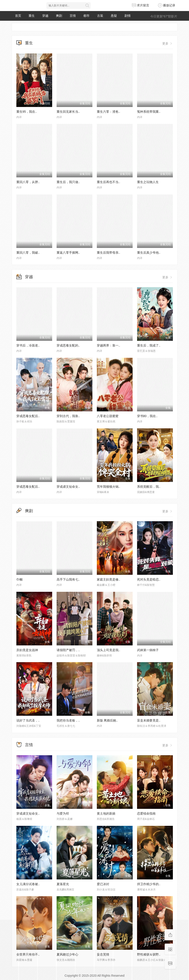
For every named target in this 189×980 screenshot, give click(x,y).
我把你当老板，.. (68, 720)
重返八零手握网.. (68, 253)
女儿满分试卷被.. (28, 884)
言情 (73, 16)
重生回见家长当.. (68, 112)
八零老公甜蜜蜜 (108, 416)
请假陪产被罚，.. (68, 650)
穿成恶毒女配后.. (28, 416)
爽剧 (59, 16)
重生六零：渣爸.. (109, 112)
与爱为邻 (63, 813)
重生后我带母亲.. (109, 253)
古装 (100, 16)
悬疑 (114, 16)
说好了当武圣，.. (28, 720)
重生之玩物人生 (148, 182)
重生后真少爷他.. (149, 253)
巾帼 (19, 579)
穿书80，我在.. (147, 416)
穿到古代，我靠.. (68, 416)
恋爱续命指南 (146, 813)
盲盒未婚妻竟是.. (149, 720)
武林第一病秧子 (148, 650)
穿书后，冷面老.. (28, 345)
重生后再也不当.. (109, 182)
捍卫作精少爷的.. (149, 884)
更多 (168, 43)
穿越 (45, 16)
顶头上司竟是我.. (109, 650)
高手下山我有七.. (68, 579)
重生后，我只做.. (68, 182)
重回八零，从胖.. (28, 182)
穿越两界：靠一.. (109, 345)
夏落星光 (63, 884)
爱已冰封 (103, 884)
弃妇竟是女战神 (27, 650)
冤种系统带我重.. (149, 112)
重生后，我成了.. (149, 345)
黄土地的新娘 (106, 813)
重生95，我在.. (27, 112)
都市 (86, 16)
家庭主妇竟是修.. (109, 579)
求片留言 (141, 5)
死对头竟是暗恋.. (149, 579)
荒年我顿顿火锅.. (109, 487)
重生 (32, 16)
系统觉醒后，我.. (149, 487)
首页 (18, 16)
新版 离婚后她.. (107, 720)
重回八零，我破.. (28, 253)
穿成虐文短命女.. (68, 487)
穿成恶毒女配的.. (68, 345)
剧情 (128, 16)
